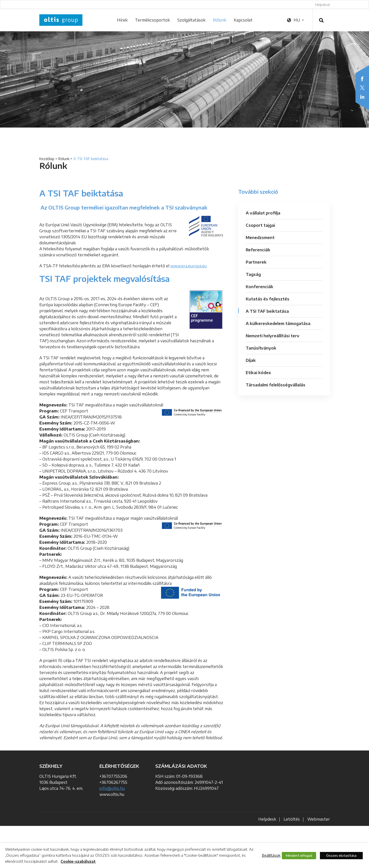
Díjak (251, 360)
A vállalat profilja (263, 213)
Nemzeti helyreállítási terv (273, 336)
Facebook (362, 79)
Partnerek (256, 262)
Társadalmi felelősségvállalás (276, 385)
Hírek (122, 20)
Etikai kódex (258, 373)
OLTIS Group (61, 20)
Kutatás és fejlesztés (268, 299)
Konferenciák (260, 287)
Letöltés (292, 819)
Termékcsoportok (152, 20)
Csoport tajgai (260, 225)
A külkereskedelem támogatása (278, 323)
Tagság (253, 274)
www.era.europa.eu (189, 266)
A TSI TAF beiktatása (267, 311)
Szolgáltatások (191, 20)
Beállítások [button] (271, 855)
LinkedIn (362, 97)
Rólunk (220, 20)
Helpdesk (323, 5)
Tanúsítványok (261, 348)
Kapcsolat (243, 20)
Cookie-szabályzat (78, 861)
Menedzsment (260, 238)
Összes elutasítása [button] (341, 855)
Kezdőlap (47, 159)
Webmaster (319, 819)
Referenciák (258, 250)
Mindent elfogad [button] (299, 855)
